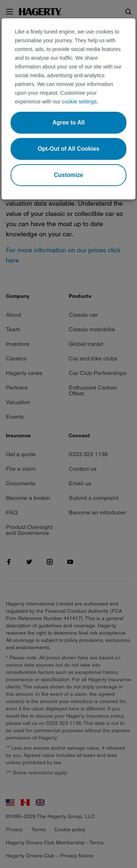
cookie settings (79, 102)
